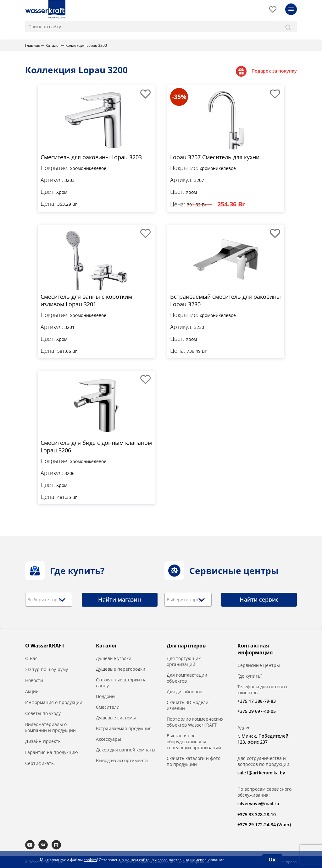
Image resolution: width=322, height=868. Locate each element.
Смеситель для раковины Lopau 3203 (91, 157)
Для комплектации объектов (187, 678)
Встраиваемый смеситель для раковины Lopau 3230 (225, 300)
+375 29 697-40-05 (257, 711)
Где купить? (250, 676)
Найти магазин (120, 600)
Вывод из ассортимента (122, 761)
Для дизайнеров (184, 692)
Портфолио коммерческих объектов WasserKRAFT (195, 722)
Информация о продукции (54, 703)
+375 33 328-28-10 (257, 815)
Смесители (108, 707)
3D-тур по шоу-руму (47, 670)
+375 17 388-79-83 (257, 701)
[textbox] (47, 600)
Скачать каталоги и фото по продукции (194, 762)
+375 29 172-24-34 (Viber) (264, 825)
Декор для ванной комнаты (126, 750)
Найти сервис (259, 600)
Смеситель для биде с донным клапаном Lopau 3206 (96, 446)
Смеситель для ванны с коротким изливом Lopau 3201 (86, 300)
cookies (90, 860)
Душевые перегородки (121, 669)
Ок (272, 860)
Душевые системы (116, 718)
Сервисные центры (259, 666)
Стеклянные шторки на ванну (121, 683)
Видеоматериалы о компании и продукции (50, 728)
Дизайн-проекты (43, 742)
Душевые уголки (114, 659)
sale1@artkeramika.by (261, 773)
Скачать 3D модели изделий (188, 706)
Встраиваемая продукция (124, 729)
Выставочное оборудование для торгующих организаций (194, 742)
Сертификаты (40, 764)
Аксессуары (108, 739)
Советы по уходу (43, 714)
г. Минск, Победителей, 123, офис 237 (264, 739)
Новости (34, 681)
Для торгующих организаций (184, 662)
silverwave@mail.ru (258, 804)
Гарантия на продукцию (52, 753)
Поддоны (106, 697)
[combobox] (49, 600)
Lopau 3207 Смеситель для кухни (215, 157)
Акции (32, 692)
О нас (31, 659)
